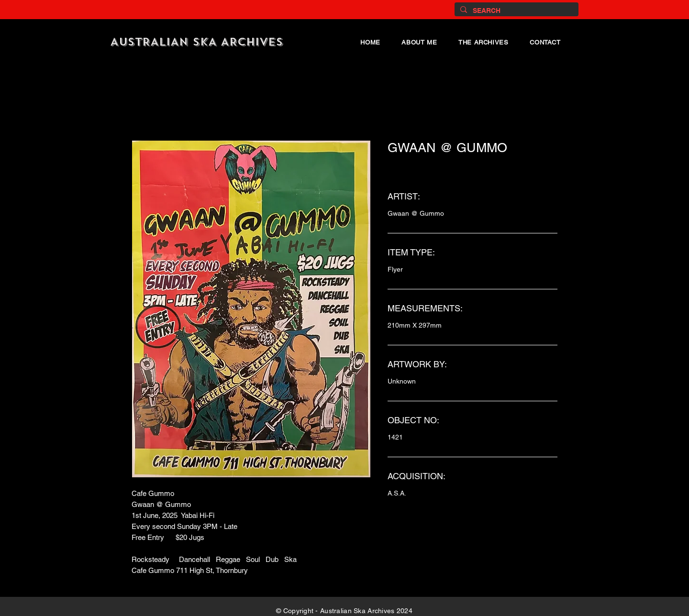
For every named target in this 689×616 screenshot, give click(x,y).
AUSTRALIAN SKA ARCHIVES (197, 42)
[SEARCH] (516, 11)
